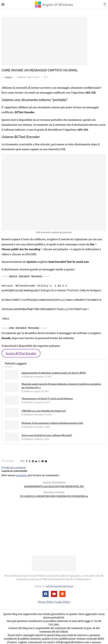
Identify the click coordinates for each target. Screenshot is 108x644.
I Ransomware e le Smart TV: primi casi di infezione (47, 393)
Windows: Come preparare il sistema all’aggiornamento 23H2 (52, 418)
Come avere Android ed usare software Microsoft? (47, 430)
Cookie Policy (62, 596)
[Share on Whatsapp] (39, 456)
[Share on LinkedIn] (33, 456)
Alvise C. (7, 77)
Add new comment (14, 462)
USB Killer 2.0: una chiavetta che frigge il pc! (44, 406)
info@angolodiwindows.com (60, 580)
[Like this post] (23, 456)
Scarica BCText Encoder (21, 348)
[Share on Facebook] (27, 456)
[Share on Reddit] (36, 456)
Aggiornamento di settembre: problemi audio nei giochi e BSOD (54, 368)
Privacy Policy (46, 596)
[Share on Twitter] (30, 456)
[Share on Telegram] (43, 456)
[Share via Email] (46, 456)
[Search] (106, 5)
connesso (20, 470)
